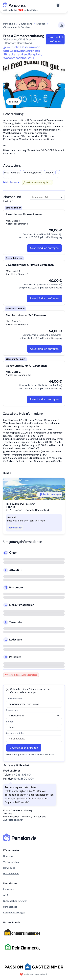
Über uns (8, 856)
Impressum (9, 889)
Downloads (9, 868)
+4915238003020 (23, 779)
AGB (6, 895)
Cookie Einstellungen (14, 913)
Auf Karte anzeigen (50, 494)
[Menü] (60, 5)
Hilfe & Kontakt (11, 874)
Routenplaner (15, 528)
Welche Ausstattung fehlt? (37, 182)
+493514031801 (22, 775)
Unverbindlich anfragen (55, 39)
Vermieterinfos (11, 862)
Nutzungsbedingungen (15, 901)
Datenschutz (10, 907)
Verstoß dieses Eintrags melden (21, 675)
